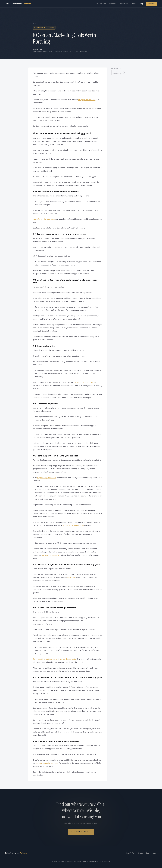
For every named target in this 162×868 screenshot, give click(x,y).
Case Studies (124, 4)
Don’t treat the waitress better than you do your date (54, 659)
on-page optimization (87, 100)
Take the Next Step (81, 833)
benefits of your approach (84, 382)
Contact (154, 853)
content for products (50, 555)
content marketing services (47, 763)
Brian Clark (72, 577)
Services (113, 4)
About (134, 4)
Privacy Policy (81, 861)
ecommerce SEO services (73, 525)
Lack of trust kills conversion (44, 219)
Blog (141, 4)
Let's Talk (152, 4)
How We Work (101, 4)
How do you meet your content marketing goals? (123, 73)
